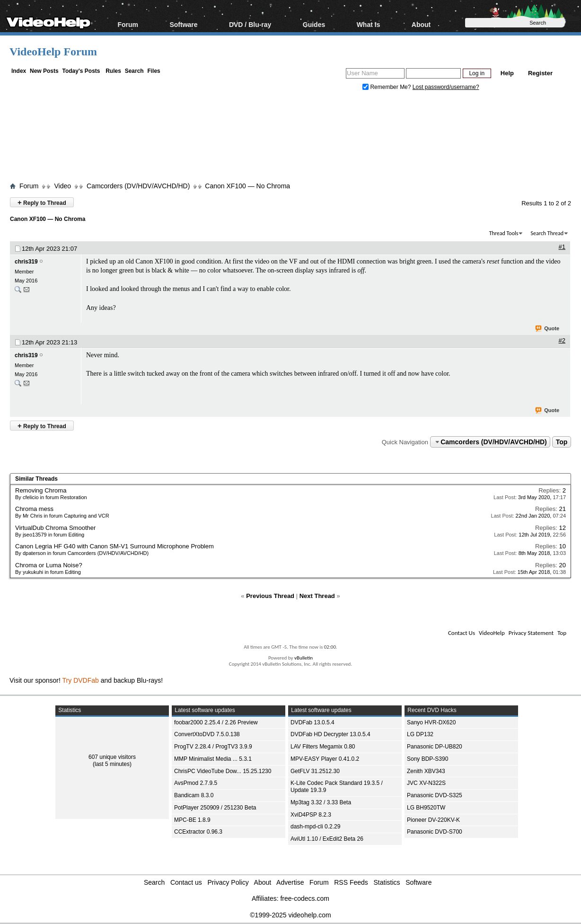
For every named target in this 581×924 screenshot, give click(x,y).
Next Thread (317, 596)
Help (507, 73)
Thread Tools (504, 233)
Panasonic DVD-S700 (435, 832)
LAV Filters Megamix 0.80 (323, 747)
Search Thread (547, 233)
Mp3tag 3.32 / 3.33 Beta (321, 802)
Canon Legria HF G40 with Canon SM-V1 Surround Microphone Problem (114, 546)
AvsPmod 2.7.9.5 (196, 783)
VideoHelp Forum (53, 52)
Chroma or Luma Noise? (49, 565)
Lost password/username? (446, 87)
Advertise (290, 882)
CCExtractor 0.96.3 (198, 832)
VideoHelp (492, 633)
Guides (314, 24)
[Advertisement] (293, 139)
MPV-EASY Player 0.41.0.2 (325, 759)
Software (183, 24)
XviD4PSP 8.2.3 (311, 815)
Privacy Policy (228, 882)
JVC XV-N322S (426, 783)
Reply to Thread (42, 202)
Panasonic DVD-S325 (435, 795)
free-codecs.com (304, 898)
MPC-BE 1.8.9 (192, 820)
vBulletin (304, 658)
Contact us (186, 882)
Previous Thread (270, 596)
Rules (113, 71)
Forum (128, 24)
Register (540, 73)
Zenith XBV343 (426, 771)
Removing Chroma (41, 490)
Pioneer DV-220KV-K (433, 820)
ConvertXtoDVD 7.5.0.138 (207, 734)
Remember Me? (387, 87)
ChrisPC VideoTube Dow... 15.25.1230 (223, 771)
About (421, 24)
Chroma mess (34, 509)
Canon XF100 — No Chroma (247, 186)
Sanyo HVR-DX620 (431, 722)
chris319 (26, 262)
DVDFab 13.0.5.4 (313, 722)
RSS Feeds (351, 882)
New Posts (44, 71)
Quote (548, 329)
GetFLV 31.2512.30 (315, 771)
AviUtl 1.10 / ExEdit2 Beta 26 (327, 839)
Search (134, 71)
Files (154, 71)
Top (562, 442)
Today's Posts (81, 71)
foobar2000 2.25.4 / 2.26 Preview (216, 722)
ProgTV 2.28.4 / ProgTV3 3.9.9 (213, 747)
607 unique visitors (112, 757)
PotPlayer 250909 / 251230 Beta (215, 808)
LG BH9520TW (426, 808)
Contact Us (462, 633)
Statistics (387, 882)
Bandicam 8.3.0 (194, 795)
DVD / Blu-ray (250, 24)
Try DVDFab (81, 680)
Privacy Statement (531, 633)
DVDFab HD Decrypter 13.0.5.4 (330, 734)
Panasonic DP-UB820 (435, 747)
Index (19, 71)
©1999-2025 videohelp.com (290, 915)
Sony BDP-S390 (427, 759)
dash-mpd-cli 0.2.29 (315, 827)
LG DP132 (420, 734)
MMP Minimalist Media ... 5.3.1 (213, 759)
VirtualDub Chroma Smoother (55, 528)
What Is (369, 24)
